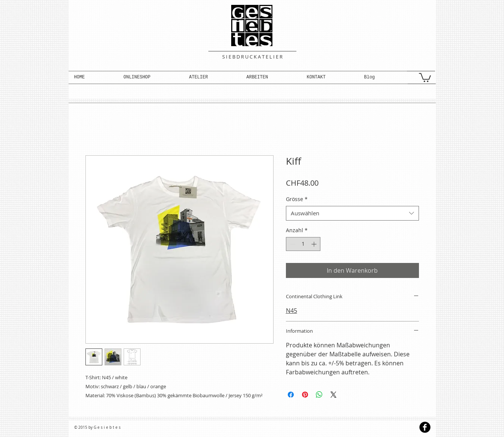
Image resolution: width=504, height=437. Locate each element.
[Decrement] (292, 244)
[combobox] (352, 213)
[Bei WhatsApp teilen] (319, 395)
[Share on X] (334, 395)
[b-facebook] (425, 427)
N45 (292, 311)
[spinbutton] (303, 244)
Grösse (297, 199)
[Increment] (315, 244)
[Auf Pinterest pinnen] (305, 395)
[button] (151, 77)
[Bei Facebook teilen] (291, 395)
